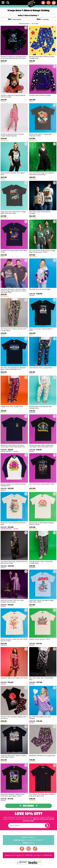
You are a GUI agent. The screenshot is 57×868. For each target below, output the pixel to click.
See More (28, 806)
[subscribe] (47, 826)
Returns (28, 843)
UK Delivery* (28, 837)
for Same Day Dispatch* (28, 840)
